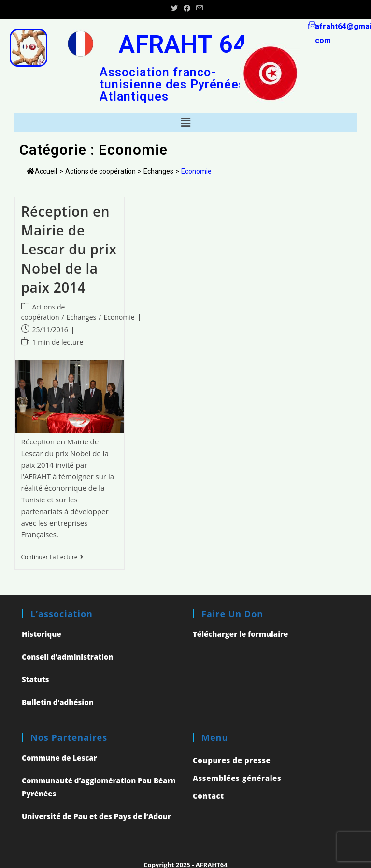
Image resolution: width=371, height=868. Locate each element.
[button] (185, 122)
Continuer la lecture (52, 557)
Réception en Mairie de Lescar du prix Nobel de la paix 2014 (69, 249)
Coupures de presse (232, 760)
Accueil (42, 171)
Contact (208, 796)
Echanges (82, 317)
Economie (119, 317)
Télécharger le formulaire (240, 634)
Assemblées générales (237, 778)
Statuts (36, 679)
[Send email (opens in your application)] (198, 8)
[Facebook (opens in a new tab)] (187, 8)
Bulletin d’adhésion (58, 702)
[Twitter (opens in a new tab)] (174, 8)
